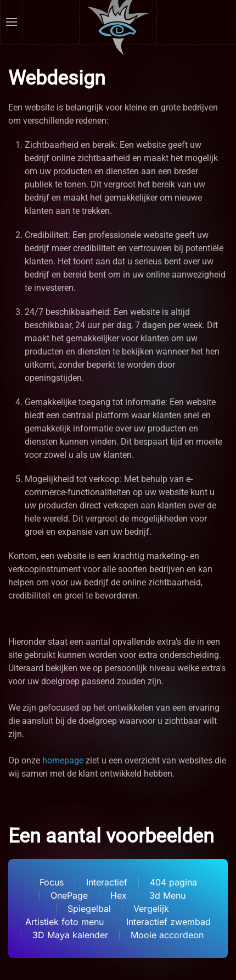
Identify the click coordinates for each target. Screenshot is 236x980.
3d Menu (167, 895)
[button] (12, 22)
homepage (63, 760)
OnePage (69, 895)
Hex (119, 895)
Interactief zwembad (168, 922)
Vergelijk (151, 909)
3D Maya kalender (70, 935)
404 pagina (173, 882)
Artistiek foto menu (64, 922)
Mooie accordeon (167, 935)
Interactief (107, 882)
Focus (52, 882)
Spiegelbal (89, 909)
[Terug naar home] (118, 22)
